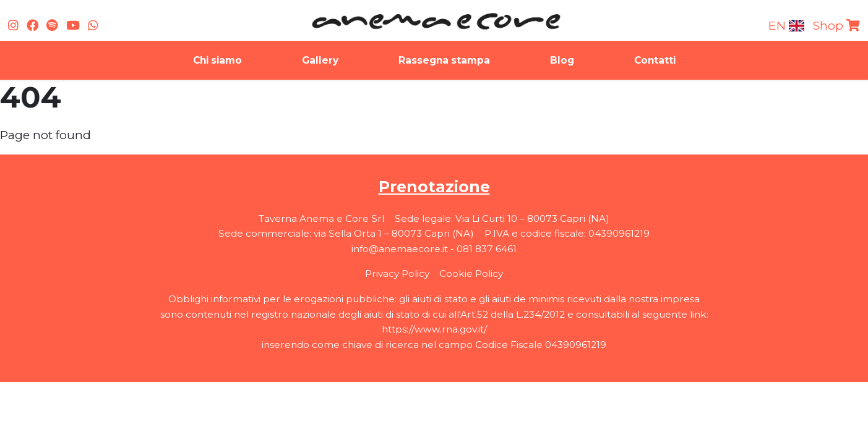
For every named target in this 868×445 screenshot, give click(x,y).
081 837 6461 (487, 249)
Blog (562, 60)
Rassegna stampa (444, 60)
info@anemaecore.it (400, 249)
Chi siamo (217, 60)
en (787, 25)
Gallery (320, 60)
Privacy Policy (397, 273)
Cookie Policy (471, 273)
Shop (836, 25)
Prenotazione (434, 187)
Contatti (655, 60)
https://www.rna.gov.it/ (434, 329)
